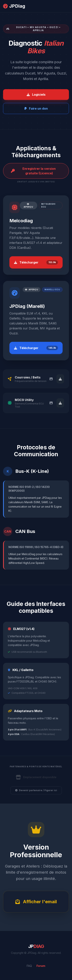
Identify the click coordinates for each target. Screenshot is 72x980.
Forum (41, 966)
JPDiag (14, 6)
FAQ (29, 966)
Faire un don (36, 108)
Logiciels (36, 95)
